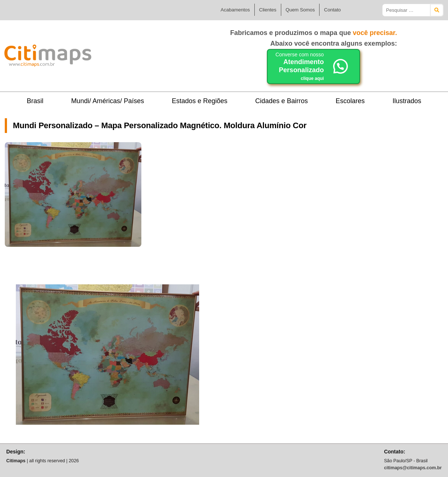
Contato (332, 10)
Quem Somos (300, 10)
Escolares (350, 101)
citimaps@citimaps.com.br (413, 468)
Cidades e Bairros (281, 101)
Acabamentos (235, 10)
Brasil (35, 101)
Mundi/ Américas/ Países (107, 101)
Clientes (268, 10)
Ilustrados (407, 101)
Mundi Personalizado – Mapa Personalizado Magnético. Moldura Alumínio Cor (160, 125)
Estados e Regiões (200, 101)
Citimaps (107, 53)
